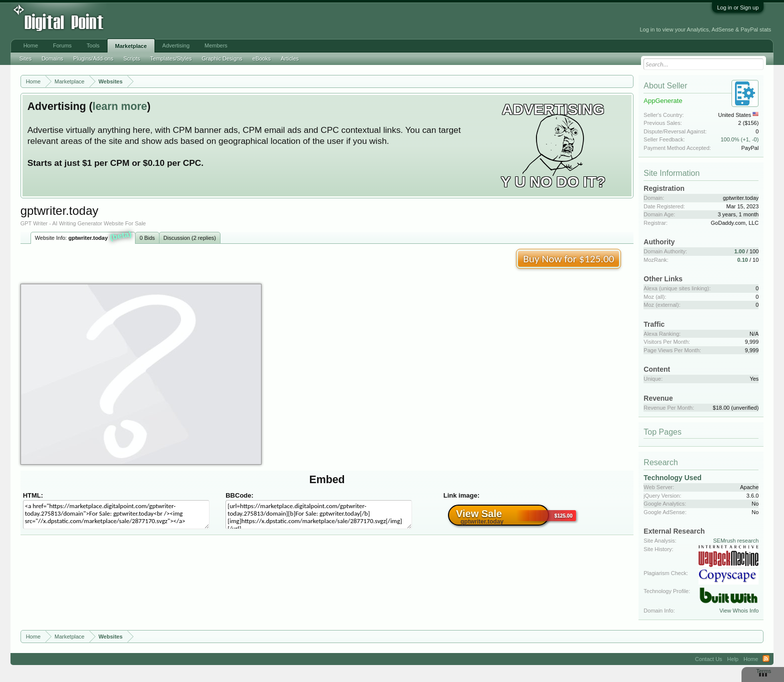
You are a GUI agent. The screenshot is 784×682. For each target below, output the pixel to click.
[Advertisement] (227, 21)
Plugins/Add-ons (93, 58)
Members (216, 45)
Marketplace (131, 46)
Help (733, 659)
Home (31, 45)
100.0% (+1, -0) (739, 139)
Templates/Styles (171, 58)
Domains (52, 58)
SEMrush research (736, 541)
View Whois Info (739, 611)
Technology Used (672, 478)
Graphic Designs (222, 58)
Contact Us (708, 659)
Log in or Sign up (738, 7)
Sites (25, 58)
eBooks (262, 58)
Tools (93, 45)
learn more (120, 106)
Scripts (132, 58)
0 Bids (147, 238)
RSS (766, 659)
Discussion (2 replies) (190, 238)
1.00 (739, 251)
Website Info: (83, 237)
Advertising (176, 45)
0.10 (743, 260)
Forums (62, 45)
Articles (289, 58)
